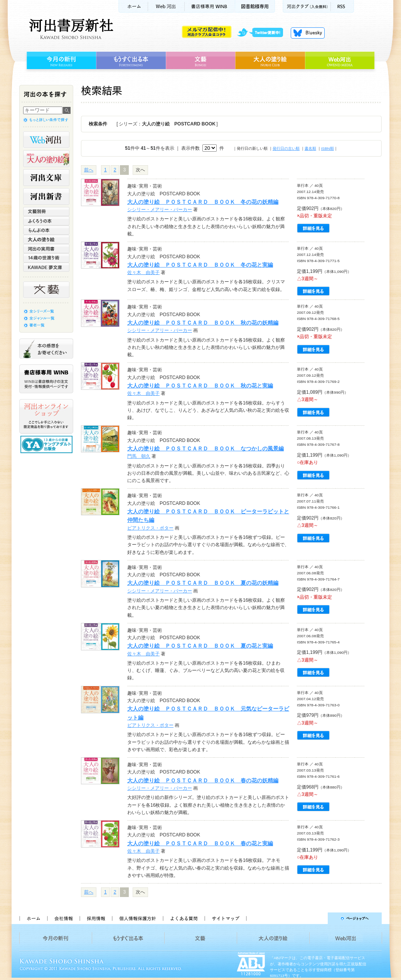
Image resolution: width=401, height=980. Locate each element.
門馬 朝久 (139, 456)
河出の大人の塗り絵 (46, 159)
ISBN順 (328, 148)
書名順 (310, 148)
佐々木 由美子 (143, 273)
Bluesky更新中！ (308, 33)
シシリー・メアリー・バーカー (160, 210)
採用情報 (96, 918)
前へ (89, 170)
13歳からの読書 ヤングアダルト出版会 (47, 444)
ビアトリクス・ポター (150, 528)
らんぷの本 (46, 230)
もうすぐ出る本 (131, 61)
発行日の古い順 (286, 148)
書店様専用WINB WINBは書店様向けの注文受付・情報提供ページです (46, 379)
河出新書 (46, 196)
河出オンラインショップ (46, 416)
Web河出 (166, 6)
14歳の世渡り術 (46, 258)
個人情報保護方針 (137, 918)
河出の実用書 (46, 249)
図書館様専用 (255, 6)
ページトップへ (318, 918)
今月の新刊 (60, 61)
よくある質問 (184, 918)
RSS (342, 6)
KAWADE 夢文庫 (46, 267)
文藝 (200, 61)
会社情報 (63, 918)
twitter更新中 (263, 33)
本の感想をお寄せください (46, 349)
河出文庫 (46, 178)
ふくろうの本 (46, 221)
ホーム (133, 6)
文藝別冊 (46, 212)
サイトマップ (226, 918)
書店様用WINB (210, 6)
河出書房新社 (70, 29)
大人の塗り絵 (270, 61)
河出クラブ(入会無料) (307, 6)
